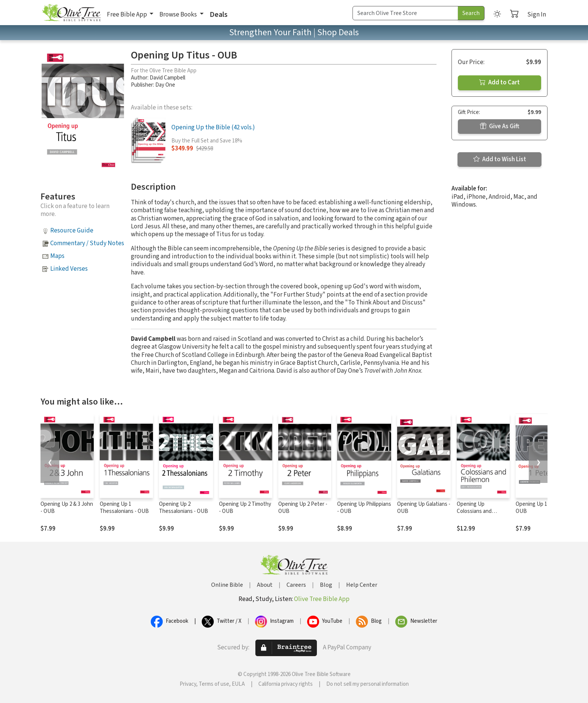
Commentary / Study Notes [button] (87, 243)
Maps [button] (57, 256)
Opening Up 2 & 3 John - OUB (67, 508)
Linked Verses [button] (69, 269)
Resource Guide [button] (72, 231)
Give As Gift (500, 126)
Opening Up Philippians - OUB (364, 508)
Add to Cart (499, 82)
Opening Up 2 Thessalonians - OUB (184, 508)
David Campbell (167, 78)
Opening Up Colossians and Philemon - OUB (475, 511)
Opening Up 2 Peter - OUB (303, 508)
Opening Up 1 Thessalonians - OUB (124, 508)
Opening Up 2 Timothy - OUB (245, 508)
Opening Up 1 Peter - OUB (540, 508)
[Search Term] (405, 13)
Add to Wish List (500, 159)
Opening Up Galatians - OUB (424, 508)
